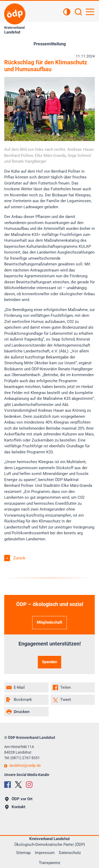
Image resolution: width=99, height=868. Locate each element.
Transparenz (49, 863)
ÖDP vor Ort (19, 799)
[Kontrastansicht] (67, 12)
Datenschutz (70, 853)
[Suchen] (78, 12)
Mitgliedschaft (49, 622)
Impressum (45, 853)
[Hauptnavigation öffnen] (90, 12)
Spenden (49, 662)
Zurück (19, 558)
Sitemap (23, 853)
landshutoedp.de (25, 765)
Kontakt (15, 807)
